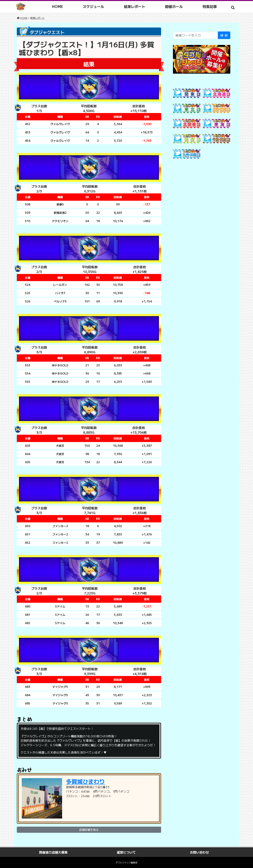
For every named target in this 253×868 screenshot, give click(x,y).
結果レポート (135, 6)
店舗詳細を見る (89, 830)
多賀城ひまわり (85, 781)
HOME (58, 6)
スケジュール (94, 6)
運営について (126, 852)
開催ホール (175, 6)
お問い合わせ (199, 852)
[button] (233, 7)
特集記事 (210, 6)
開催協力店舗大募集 (53, 852)
